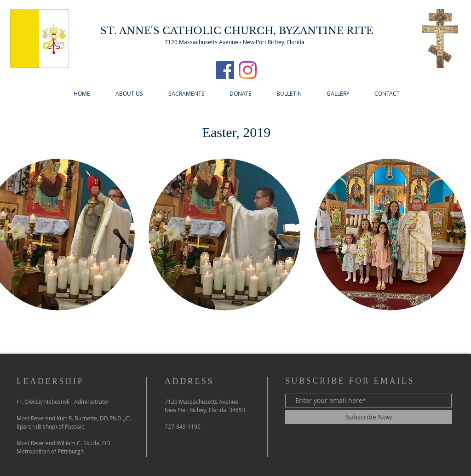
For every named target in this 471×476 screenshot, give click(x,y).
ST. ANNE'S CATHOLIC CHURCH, (190, 31)
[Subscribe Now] (369, 417)
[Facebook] (225, 70)
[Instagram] (248, 70)
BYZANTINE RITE (326, 31)
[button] (224, 235)
